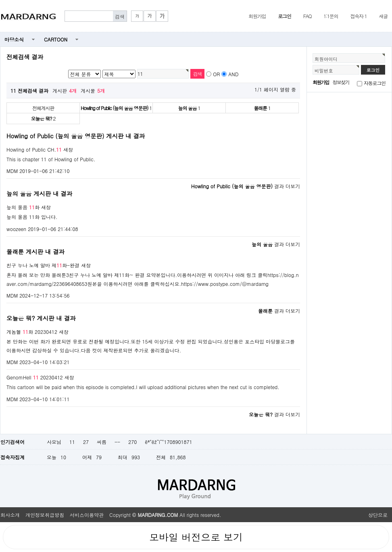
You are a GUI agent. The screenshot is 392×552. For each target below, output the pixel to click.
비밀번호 (324, 71)
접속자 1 (358, 16)
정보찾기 (341, 82)
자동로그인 (375, 83)
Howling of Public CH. (34, 149)
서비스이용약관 (87, 515)
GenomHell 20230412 (35, 377)
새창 (68, 149)
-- (117, 442)
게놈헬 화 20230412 (32, 332)
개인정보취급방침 (45, 515)
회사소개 (10, 515)
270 (132, 442)
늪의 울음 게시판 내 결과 (39, 194)
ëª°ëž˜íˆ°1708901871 (168, 442)
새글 (383, 16)
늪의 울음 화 (23, 207)
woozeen (16, 229)
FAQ (308, 16)
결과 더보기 (246, 186)
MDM (12, 171)
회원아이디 (326, 59)
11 (72, 442)
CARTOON (56, 39)
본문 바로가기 (0, 0)
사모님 (54, 442)
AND (233, 74)
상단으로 (378, 515)
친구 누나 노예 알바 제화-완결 (43, 265)
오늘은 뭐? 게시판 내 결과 (41, 318)
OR (216, 74)
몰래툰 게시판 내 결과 (35, 252)
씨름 (102, 442)
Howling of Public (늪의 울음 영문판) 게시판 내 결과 (76, 136)
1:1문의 (331, 16)
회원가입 (257, 16)
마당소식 (14, 39)
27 (86, 442)
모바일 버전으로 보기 (196, 537)
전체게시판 (43, 108)
